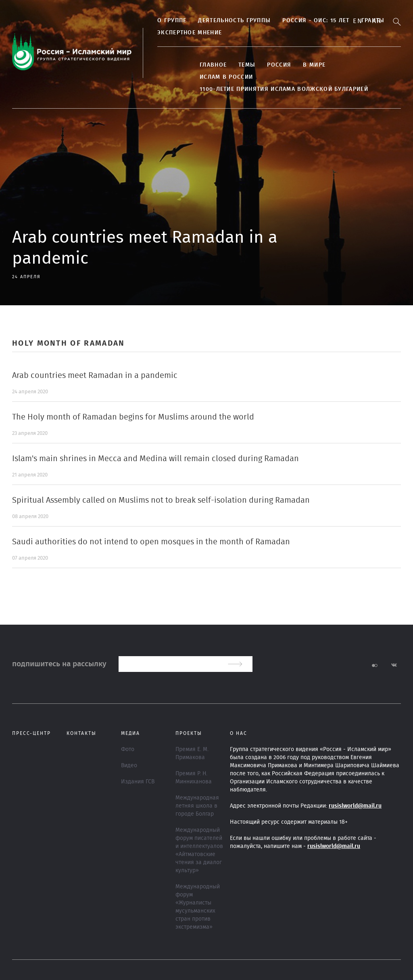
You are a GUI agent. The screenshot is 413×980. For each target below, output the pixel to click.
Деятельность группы (234, 21)
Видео (129, 766)
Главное (213, 65)
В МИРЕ (314, 65)
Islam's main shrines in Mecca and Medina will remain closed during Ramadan (155, 459)
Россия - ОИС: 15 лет (316, 21)
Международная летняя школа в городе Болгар (197, 806)
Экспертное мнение (190, 33)
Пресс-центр (31, 733)
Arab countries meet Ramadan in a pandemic (95, 376)
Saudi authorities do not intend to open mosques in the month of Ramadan (151, 542)
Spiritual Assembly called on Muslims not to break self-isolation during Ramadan (161, 500)
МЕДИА (130, 733)
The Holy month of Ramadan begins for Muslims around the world (133, 417)
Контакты (81, 733)
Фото (128, 749)
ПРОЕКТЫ (189, 733)
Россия (279, 65)
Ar (377, 21)
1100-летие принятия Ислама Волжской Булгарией (284, 89)
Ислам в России (226, 77)
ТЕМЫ (247, 65)
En (358, 21)
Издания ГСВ (138, 782)
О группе (172, 21)
